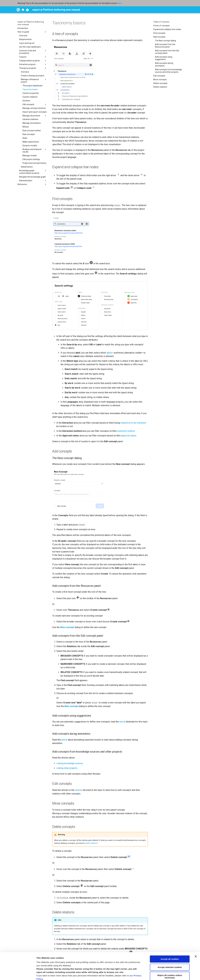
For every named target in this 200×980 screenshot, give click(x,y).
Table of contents (161, 22)
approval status (129, 436)
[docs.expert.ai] (23, 10)
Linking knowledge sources (70, 763)
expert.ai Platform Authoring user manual (31, 23)
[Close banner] (196, 931)
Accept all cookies (170, 934)
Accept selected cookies (170, 942)
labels (110, 353)
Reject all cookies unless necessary (170, 951)
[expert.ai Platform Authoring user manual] (27, 10)
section (79, 790)
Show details (43, 975)
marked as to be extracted (133, 423)
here (120, 3)
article (122, 722)
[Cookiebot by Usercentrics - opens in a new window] (18, 975)
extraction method (126, 431)
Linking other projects (67, 768)
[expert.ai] (18, 10)
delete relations (92, 843)
